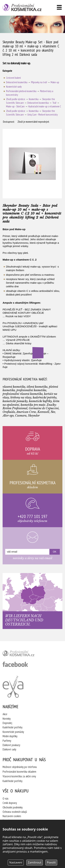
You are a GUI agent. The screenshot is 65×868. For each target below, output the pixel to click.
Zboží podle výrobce (16, 99)
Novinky (7, 719)
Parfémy (7, 741)
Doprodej (7, 723)
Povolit (51, 862)
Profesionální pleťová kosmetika (21, 91)
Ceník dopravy (10, 803)
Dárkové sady (9, 749)
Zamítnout (34, 862)
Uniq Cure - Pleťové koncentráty (43, 115)
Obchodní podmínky (13, 807)
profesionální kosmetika (24, 654)
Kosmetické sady (14, 87)
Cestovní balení (13, 78)
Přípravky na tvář (39, 82)
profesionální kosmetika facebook (15, 664)
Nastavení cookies (12, 816)
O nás (6, 799)
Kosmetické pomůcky (13, 732)
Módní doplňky (10, 736)
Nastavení (16, 862)
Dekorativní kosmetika (17, 82)
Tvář (54, 103)
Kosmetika (34, 99)
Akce (5, 714)
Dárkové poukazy (11, 745)
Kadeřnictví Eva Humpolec (13, 687)
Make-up (55, 82)
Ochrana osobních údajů (15, 812)
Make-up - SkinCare (15, 106)
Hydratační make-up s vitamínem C (45, 106)
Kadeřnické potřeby (12, 727)
